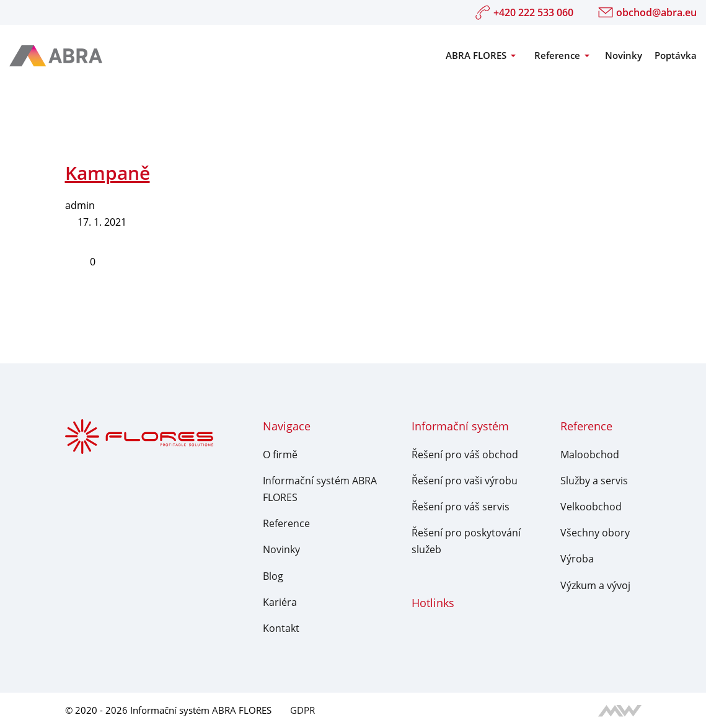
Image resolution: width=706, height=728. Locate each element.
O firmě (280, 455)
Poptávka (676, 55)
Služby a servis (594, 481)
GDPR (302, 710)
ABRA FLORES (476, 55)
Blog (273, 576)
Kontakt (281, 628)
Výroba (577, 559)
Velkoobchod (591, 507)
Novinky (624, 55)
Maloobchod (590, 455)
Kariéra (280, 602)
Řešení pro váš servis (461, 507)
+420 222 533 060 (524, 12)
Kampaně (108, 173)
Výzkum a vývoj (595, 585)
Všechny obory (595, 533)
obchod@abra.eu (647, 12)
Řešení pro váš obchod (465, 455)
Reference (557, 55)
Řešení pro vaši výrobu (465, 481)
